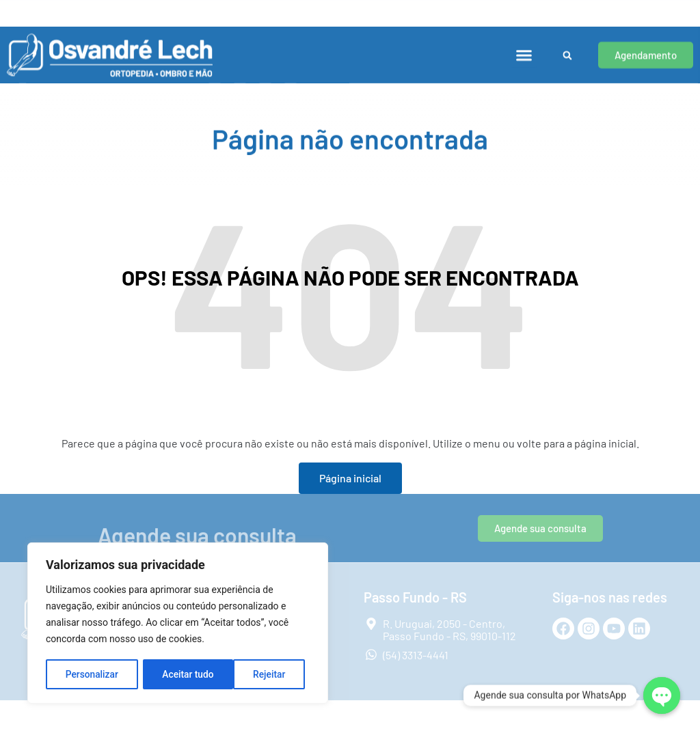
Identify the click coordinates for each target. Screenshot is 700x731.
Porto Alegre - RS (66, 7)
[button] (524, 48)
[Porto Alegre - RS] (15, 10)
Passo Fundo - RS (359, 7)
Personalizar (92, 674)
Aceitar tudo (265, 674)
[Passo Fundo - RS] (307, 10)
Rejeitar (178, 674)
